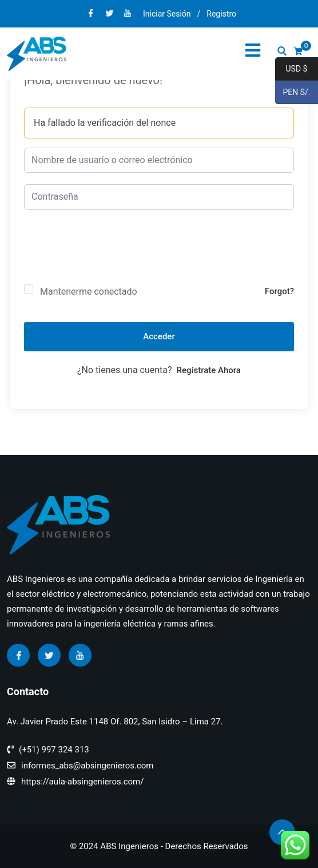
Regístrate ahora (209, 370)
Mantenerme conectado (89, 292)
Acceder (159, 336)
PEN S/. (293, 93)
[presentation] (111, 256)
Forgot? (279, 291)
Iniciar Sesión (167, 14)
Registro (221, 14)
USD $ (291, 69)
